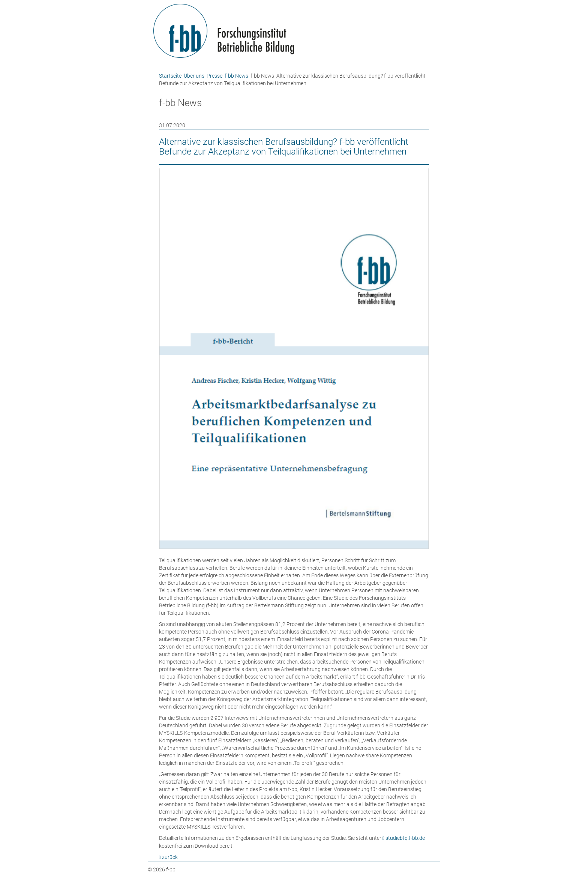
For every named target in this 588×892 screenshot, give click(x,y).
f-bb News (236, 76)
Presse (214, 76)
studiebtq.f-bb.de (405, 838)
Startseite (170, 76)
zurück (170, 857)
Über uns (194, 76)
